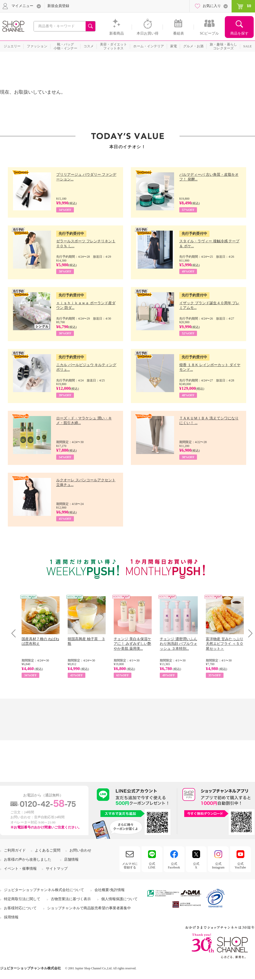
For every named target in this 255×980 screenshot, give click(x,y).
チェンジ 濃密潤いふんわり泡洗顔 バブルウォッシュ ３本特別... (178, 644)
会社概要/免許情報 (110, 890)
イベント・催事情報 (20, 869)
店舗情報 (71, 859)
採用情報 (11, 917)
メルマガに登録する (130, 866)
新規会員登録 (58, 6)
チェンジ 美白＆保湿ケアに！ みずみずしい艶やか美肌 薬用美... (132, 644)
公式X (196, 866)
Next (249, 633)
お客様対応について (20, 908)
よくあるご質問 (48, 850)
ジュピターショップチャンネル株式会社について (44, 890)
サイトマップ (57, 869)
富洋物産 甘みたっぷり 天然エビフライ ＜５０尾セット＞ (225, 644)
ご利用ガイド (15, 850)
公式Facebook (174, 866)
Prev (15, 633)
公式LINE (152, 866)
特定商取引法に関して (22, 899)
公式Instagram (218, 866)
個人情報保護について (119, 899)
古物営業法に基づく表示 (71, 899)
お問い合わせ (80, 850)
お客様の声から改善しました (28, 859)
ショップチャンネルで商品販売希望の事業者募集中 (89, 908)
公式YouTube (240, 866)
